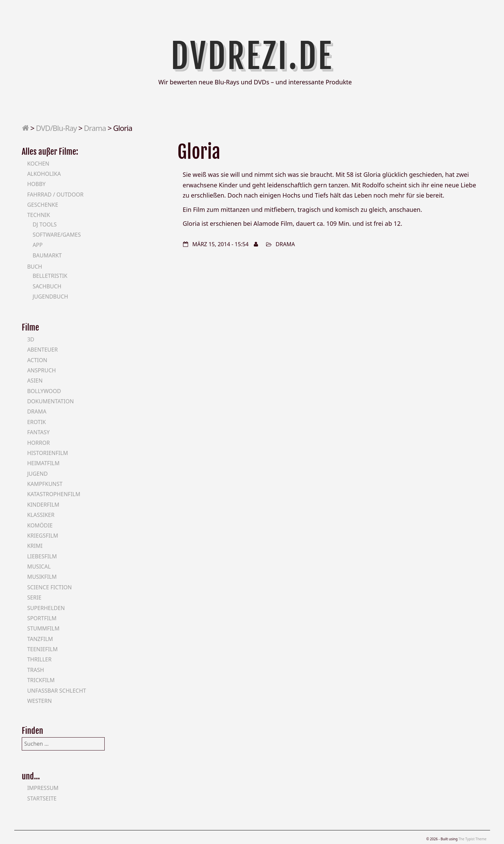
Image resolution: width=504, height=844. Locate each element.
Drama (95, 128)
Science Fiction (49, 587)
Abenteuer (42, 350)
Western (39, 701)
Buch (35, 267)
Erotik (37, 422)
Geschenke (43, 205)
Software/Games (57, 235)
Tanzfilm (40, 639)
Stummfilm (43, 628)
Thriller (39, 659)
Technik (39, 215)
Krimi (35, 546)
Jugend (37, 474)
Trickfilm (41, 680)
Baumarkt (47, 255)
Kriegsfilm (43, 536)
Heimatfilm (43, 463)
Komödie (40, 525)
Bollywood (44, 391)
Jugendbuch (50, 297)
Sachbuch (47, 286)
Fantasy (38, 432)
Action (37, 360)
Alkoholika (44, 174)
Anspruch (41, 370)
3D (31, 339)
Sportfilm (42, 618)
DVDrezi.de (252, 56)
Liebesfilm (42, 556)
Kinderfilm (43, 505)
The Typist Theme (473, 839)
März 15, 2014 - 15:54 (221, 244)
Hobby (36, 184)
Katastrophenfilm (54, 494)
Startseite (42, 798)
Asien (35, 381)
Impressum (43, 788)
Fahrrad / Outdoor (55, 195)
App (38, 245)
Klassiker (41, 515)
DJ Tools (45, 224)
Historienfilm (48, 453)
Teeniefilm (42, 649)
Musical (39, 567)
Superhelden (46, 608)
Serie (34, 597)
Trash (36, 670)
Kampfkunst (45, 484)
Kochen (38, 164)
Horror (39, 443)
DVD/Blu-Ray (56, 128)
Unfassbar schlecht (57, 691)
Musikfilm (42, 577)
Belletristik (50, 276)
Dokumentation (50, 401)
